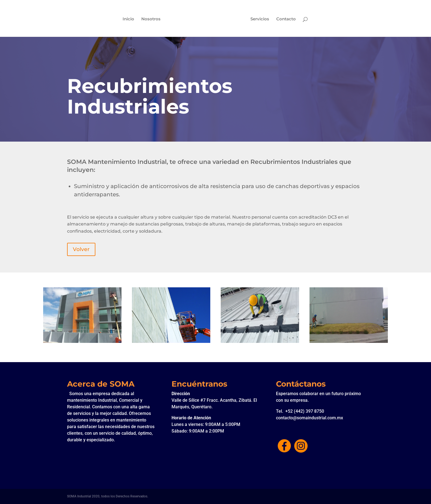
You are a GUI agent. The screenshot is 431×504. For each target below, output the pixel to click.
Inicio (128, 19)
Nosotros (150, 19)
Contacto (287, 19)
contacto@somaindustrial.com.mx (310, 418)
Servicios (260, 19)
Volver (81, 249)
